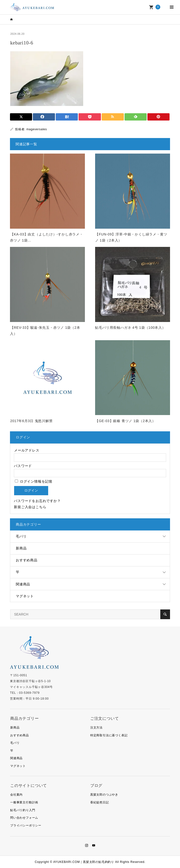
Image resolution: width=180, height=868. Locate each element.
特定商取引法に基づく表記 (109, 735)
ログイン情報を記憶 (34, 481)
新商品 (21, 548)
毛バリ (21, 536)
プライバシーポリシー (26, 825)
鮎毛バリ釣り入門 (23, 810)
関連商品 (23, 584)
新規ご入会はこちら (30, 507)
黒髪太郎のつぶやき (104, 795)
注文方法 (96, 728)
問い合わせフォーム (24, 818)
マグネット (25, 596)
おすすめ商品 (27, 560)
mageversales (37, 129)
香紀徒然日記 (100, 802)
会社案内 (16, 795)
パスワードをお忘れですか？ (37, 501)
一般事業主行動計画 (24, 802)
